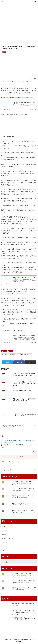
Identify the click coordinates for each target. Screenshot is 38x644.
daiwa (12, 354)
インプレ (4, 351)
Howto (3, 527)
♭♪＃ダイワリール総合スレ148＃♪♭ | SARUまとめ (16, 441)
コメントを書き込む (19, 457)
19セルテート (5, 354)
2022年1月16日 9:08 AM (7, 443)
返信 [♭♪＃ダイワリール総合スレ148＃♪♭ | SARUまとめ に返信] (34, 452)
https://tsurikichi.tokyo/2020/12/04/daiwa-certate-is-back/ (20, 445)
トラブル (23, 354)
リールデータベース (7, 538)
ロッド (4, 550)
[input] (19, 470)
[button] (35, 470)
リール (10, 351)
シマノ (5, 542)
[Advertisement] (19, 23)
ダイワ (17, 354)
